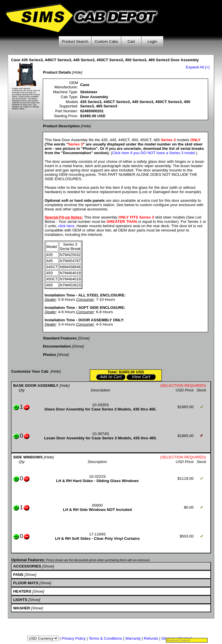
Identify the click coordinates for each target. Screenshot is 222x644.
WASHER (22, 608)
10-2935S (101, 405)
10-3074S (101, 434)
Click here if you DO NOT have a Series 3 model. (154, 153)
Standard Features (60, 338)
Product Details (57, 72)
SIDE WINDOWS (28, 457)
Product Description (61, 126)
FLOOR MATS (26, 583)
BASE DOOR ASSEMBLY (36, 386)
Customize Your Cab (30, 371)
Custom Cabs (106, 41)
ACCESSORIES (27, 566)
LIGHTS (20, 600)
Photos (49, 355)
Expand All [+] (198, 67)
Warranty (133, 638)
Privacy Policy (74, 638)
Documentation (57, 346)
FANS (18, 575)
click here (66, 226)
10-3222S (97, 476)
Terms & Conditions (106, 638)
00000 (97, 505)
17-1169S (97, 534)
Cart (131, 41)
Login (152, 41)
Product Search (75, 41)
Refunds (151, 638)
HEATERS (22, 591)
